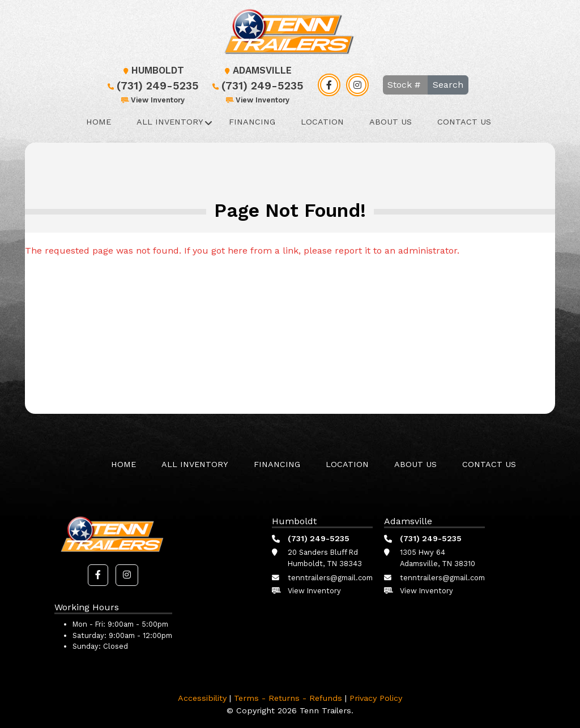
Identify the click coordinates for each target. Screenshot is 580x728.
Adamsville (257, 70)
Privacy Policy (376, 698)
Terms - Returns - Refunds (288, 698)
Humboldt (152, 70)
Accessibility (202, 698)
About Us (391, 122)
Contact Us (464, 122)
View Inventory (152, 100)
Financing (252, 122)
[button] (98, 575)
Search (448, 85)
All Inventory (170, 122)
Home (99, 122)
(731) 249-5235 (152, 86)
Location (322, 122)
